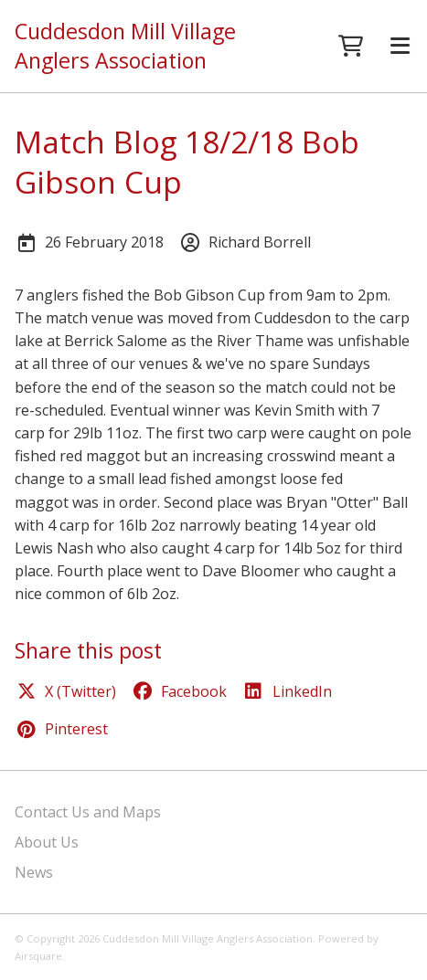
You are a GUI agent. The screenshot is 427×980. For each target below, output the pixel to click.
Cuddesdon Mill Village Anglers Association (125, 46)
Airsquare (38, 956)
